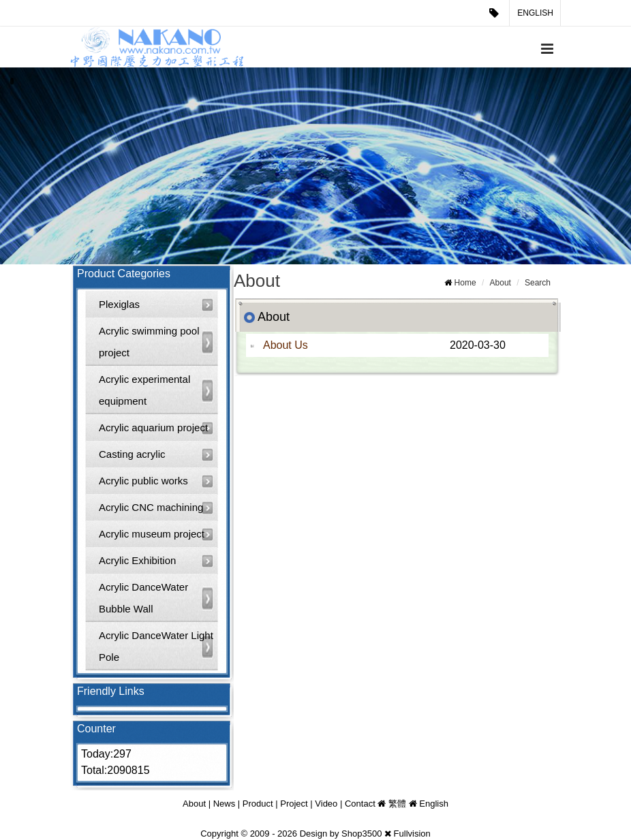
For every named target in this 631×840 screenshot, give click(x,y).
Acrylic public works (143, 481)
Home (465, 283)
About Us (286, 345)
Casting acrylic (132, 454)
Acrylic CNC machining (151, 507)
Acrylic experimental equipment (144, 390)
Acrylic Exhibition (137, 560)
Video (326, 804)
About (501, 283)
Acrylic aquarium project (153, 427)
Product (258, 804)
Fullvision (412, 834)
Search (538, 283)
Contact (360, 804)
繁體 (397, 804)
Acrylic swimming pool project (149, 342)
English (535, 13)
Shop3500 (361, 834)
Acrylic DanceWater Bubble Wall (143, 598)
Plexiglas (119, 304)
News (225, 804)
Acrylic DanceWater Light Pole (156, 646)
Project (294, 804)
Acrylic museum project (152, 534)
